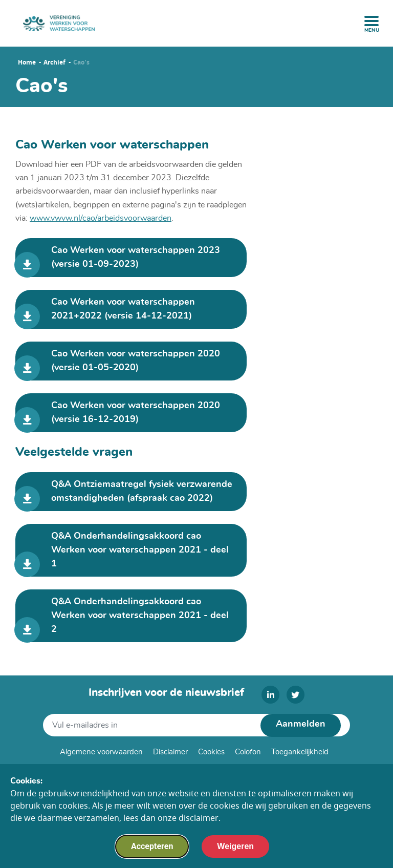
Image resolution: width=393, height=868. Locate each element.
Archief (54, 62)
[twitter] (296, 695)
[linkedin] (270, 695)
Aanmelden (301, 724)
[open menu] (372, 21)
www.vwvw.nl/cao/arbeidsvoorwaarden (101, 218)
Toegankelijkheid (300, 752)
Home (27, 62)
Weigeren (235, 851)
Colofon (248, 752)
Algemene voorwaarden (101, 752)
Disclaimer (170, 752)
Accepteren (152, 851)
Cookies (211, 752)
